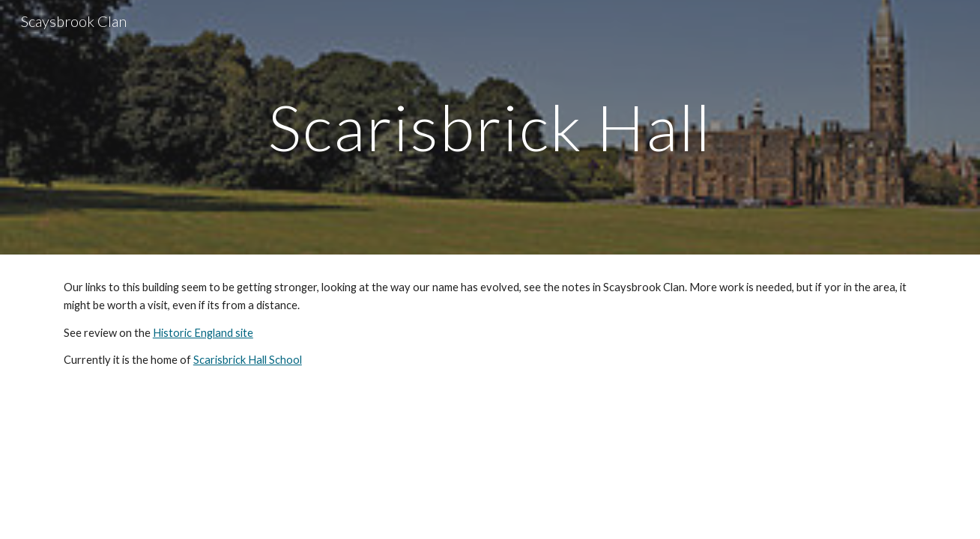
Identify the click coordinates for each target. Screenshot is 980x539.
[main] (490, 127)
